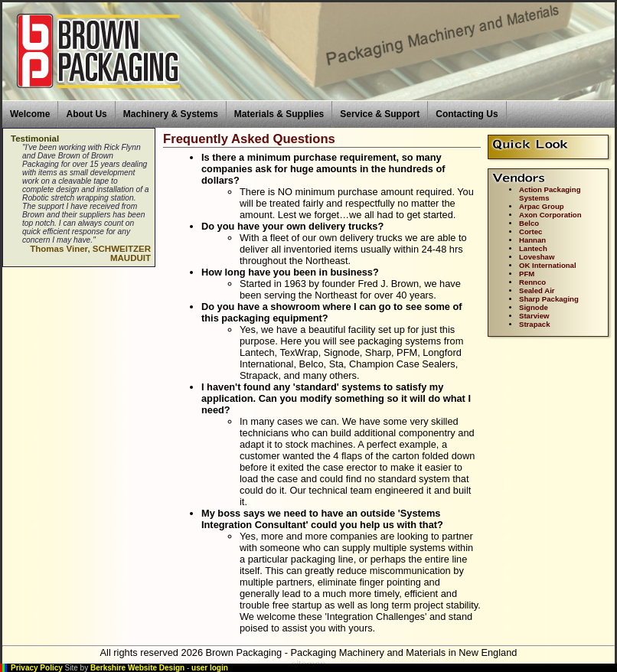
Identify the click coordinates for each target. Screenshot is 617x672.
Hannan (532, 240)
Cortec (530, 232)
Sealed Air (537, 290)
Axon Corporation (550, 215)
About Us (86, 114)
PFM (527, 274)
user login (210, 668)
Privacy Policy (37, 668)
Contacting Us (467, 114)
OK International (548, 265)
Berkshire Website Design (137, 668)
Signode (534, 307)
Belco (529, 223)
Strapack (535, 324)
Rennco (532, 282)
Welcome (30, 114)
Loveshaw (537, 257)
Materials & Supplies (279, 114)
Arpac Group (542, 206)
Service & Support (380, 114)
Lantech (533, 248)
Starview (534, 316)
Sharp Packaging (549, 299)
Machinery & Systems (171, 114)
